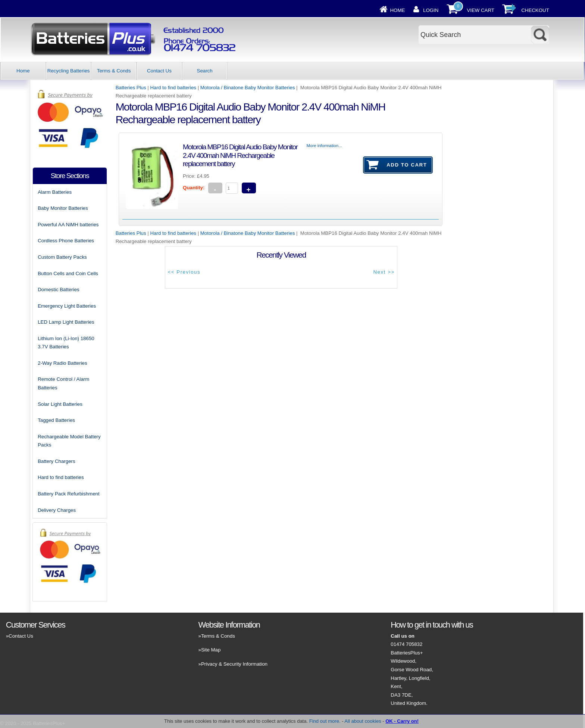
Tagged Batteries (56, 420)
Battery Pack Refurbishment (69, 494)
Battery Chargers (57, 461)
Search (205, 71)
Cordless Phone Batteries (66, 241)
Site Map (211, 650)
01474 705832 (406, 644)
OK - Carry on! (402, 721)
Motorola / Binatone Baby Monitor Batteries (248, 88)
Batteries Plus (131, 88)
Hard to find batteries (173, 88)
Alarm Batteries (55, 192)
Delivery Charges (57, 510)
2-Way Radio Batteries (62, 363)
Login (431, 10)
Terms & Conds (114, 71)
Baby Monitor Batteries (63, 208)
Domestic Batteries (59, 290)
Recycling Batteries (69, 71)
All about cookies (363, 721)
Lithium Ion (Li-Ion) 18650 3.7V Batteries (66, 343)
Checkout (535, 10)
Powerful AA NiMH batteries (68, 225)
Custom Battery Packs (62, 257)
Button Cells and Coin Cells (68, 273)
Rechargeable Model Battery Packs (69, 441)
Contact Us (159, 71)
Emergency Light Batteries (67, 306)
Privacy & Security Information (234, 664)
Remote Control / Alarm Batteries (63, 383)
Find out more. (325, 721)
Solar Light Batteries (60, 404)
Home (398, 10)
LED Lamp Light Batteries (66, 322)
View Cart (481, 10)
